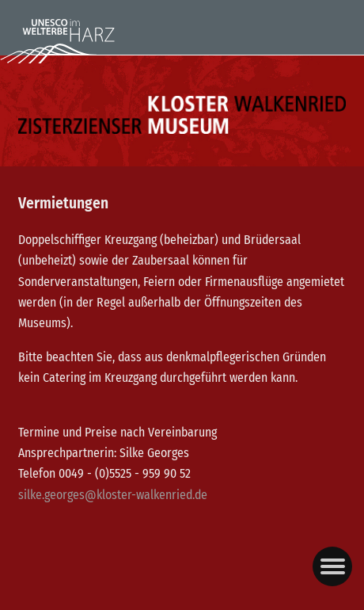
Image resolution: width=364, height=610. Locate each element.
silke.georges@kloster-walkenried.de (113, 495)
